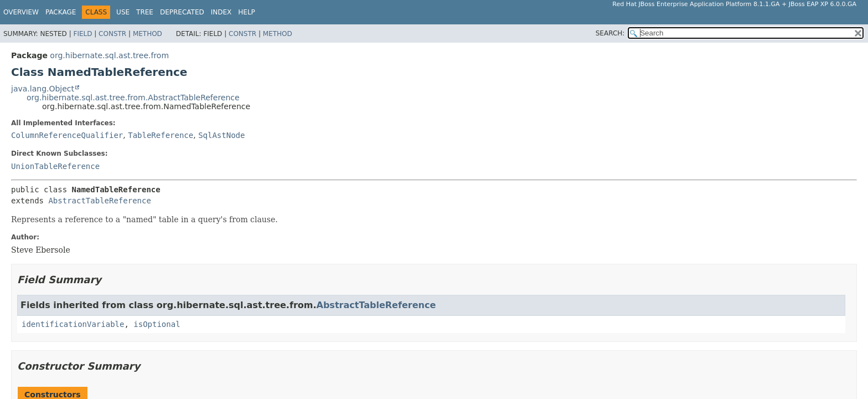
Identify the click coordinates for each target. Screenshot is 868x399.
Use (123, 12)
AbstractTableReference (99, 201)
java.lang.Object (43, 89)
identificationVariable (73, 324)
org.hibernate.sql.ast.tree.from (109, 55)
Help (247, 12)
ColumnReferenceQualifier (67, 135)
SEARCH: (610, 33)
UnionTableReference (55, 166)
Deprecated (182, 12)
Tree (145, 12)
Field (82, 34)
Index (221, 12)
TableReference (161, 135)
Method (148, 34)
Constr (112, 34)
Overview (21, 12)
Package (61, 12)
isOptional (157, 324)
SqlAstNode (221, 135)
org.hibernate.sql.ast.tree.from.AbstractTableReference (133, 98)
